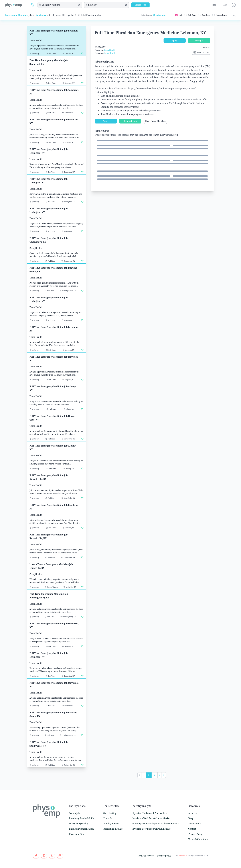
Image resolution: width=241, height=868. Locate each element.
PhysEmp (183, 856)
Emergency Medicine (16, 15)
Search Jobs (140, 5)
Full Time (192, 15)
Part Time (206, 15)
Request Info (130, 121)
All (181, 15)
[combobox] (59, 5)
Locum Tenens (222, 15)
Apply (175, 41)
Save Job (199, 41)
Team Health (110, 50)
